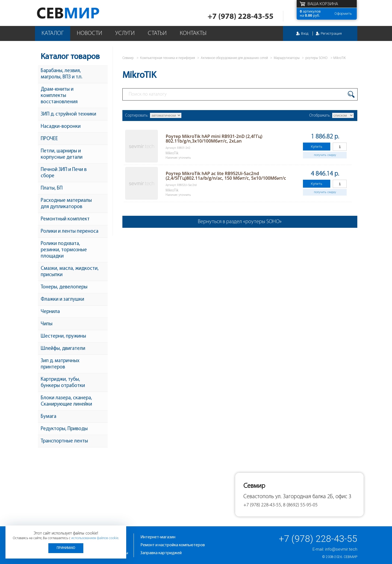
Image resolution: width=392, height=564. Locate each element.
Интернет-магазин (158, 537)
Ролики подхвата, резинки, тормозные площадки (64, 250)
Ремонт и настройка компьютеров (173, 545)
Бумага (48, 417)
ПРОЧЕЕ (49, 139)
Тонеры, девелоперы (64, 287)
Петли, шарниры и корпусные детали (62, 154)
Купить (317, 147)
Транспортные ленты (64, 441)
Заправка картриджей (161, 553)
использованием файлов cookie (95, 538)
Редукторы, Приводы (64, 429)
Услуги (125, 33)
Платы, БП (52, 188)
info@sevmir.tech (341, 549)
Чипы (47, 324)
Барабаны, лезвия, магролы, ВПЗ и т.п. (61, 74)
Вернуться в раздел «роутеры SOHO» (240, 222)
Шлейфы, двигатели (63, 349)
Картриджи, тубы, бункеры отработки (63, 383)
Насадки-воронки (61, 127)
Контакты (193, 33)
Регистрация (331, 33)
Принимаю (66, 548)
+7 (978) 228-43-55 (241, 17)
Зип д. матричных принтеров (60, 364)
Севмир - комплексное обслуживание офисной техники (79, 13)
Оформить (343, 14)
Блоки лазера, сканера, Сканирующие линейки (66, 401)
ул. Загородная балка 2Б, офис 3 (313, 497)
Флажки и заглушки (62, 299)
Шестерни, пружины (63, 336)
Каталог (53, 33)
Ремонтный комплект (65, 219)
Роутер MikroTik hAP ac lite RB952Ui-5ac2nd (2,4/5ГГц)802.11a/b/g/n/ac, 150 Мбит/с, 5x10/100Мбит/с (226, 176)
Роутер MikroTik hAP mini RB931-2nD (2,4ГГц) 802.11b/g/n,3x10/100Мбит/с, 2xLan (214, 139)
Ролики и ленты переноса (70, 231)
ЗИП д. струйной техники (68, 114)
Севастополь (259, 497)
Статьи (157, 33)
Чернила (50, 312)
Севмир (350, 557)
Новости (89, 33)
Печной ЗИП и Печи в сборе (64, 173)
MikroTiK (339, 58)
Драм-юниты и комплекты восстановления (59, 96)
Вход (305, 33)
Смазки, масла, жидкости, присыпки (70, 272)
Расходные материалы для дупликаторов (66, 204)
